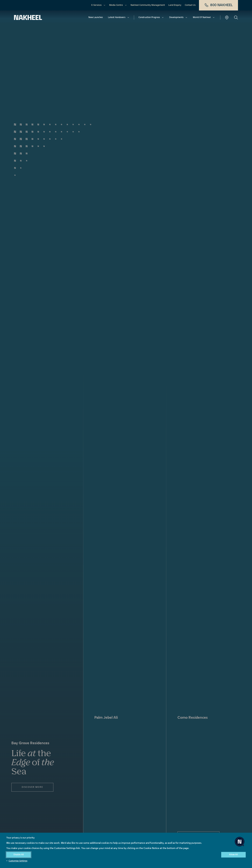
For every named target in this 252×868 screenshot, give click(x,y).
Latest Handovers (117, 17)
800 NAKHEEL (218, 5)
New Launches (96, 17)
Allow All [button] (233, 855)
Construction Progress (149, 17)
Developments (176, 17)
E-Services (96, 5)
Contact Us (190, 5)
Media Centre (116, 5)
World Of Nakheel (202, 17)
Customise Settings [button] (18, 861)
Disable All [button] (19, 855)
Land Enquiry (175, 5)
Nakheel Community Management (148, 5)
